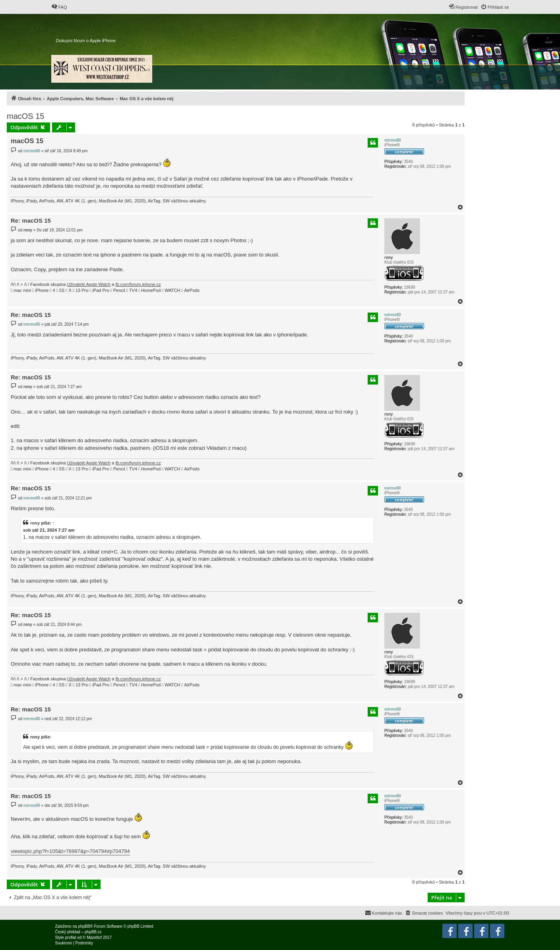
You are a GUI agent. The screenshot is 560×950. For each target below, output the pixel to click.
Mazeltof (94, 937)
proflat (71, 937)
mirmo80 (393, 140)
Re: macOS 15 (31, 221)
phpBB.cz (93, 932)
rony (389, 257)
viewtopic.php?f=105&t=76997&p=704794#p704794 (70, 851)
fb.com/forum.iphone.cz (138, 284)
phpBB (84, 926)
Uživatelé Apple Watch (89, 284)
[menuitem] (59, 7)
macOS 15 (25, 116)
